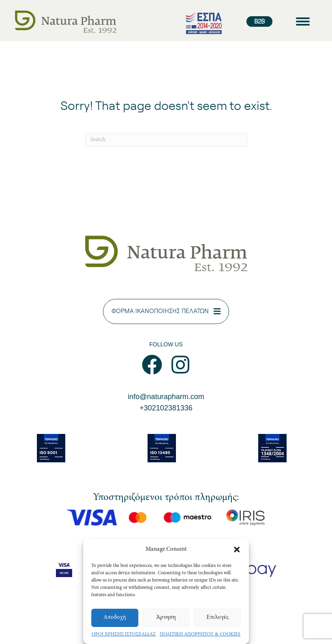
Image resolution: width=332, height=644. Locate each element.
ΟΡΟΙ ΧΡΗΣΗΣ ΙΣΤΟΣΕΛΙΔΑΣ (124, 634)
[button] (237, 550)
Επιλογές (217, 617)
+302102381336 (166, 408)
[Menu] (303, 21)
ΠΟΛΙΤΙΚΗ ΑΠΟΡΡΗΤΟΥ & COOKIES (200, 634)
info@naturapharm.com (166, 397)
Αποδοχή (115, 617)
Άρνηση (166, 617)
